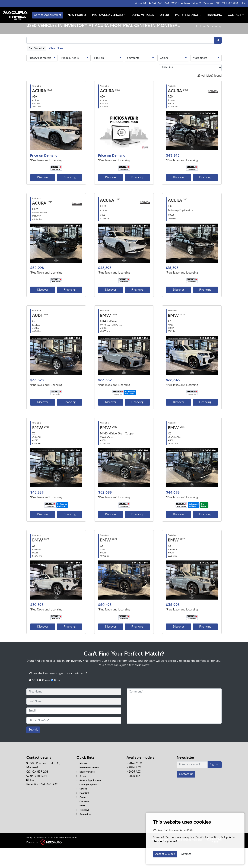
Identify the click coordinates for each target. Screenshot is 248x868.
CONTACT (75, 18)
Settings (186, 854)
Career (81, 818)
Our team (83, 822)
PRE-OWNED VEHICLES (109, 11)
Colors (164, 78)
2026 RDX (134, 788)
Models (99, 78)
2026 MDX (134, 784)
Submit (33, 750)
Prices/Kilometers (40, 78)
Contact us (84, 834)
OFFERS (164, 11)
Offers (81, 796)
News (81, 826)
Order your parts (87, 805)
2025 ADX (134, 792)
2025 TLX (133, 796)
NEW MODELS (77, 11)
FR (244, 4)
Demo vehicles (86, 792)
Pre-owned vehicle (88, 788)
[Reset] (56, 69)
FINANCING (214, 11)
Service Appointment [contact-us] (47, 14)
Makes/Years (70, 78)
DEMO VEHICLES (142, 11)
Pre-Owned (37, 68)
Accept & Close (165, 854)
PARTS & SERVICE (188, 11)
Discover (43, 198)
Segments (133, 78)
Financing (69, 198)
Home (201, 46)
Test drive (83, 830)
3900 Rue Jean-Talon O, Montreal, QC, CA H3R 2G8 (204, 4)
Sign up (215, 785)
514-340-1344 (159, 3)
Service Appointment (89, 801)
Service (82, 809)
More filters (200, 78)
